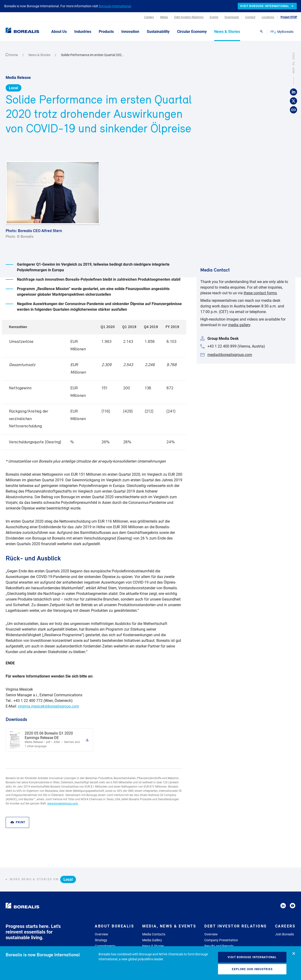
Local (14, 88)
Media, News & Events (169, 926)
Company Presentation (221, 940)
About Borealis (114, 926)
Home (12, 55)
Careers (285, 926)
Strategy (101, 940)
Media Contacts (154, 934)
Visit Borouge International (252, 957)
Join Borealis (285, 934)
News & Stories (40, 55)
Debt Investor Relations (236, 926)
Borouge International (115, 6)
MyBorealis (282, 32)
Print (18, 822)
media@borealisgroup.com (230, 355)
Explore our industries (252, 969)
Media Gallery (152, 940)
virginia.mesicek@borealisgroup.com (48, 706)
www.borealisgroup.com (63, 804)
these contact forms (260, 293)
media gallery (239, 325)
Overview (101, 934)
